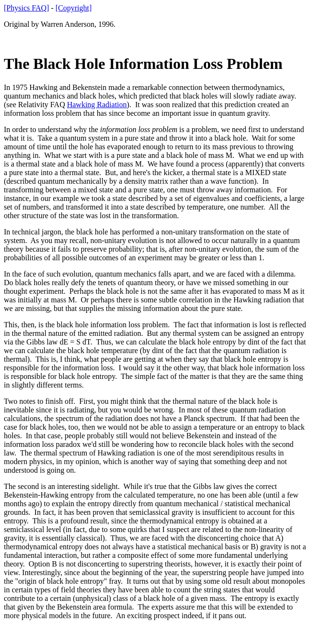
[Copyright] (74, 8)
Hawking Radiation (97, 105)
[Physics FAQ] (26, 8)
